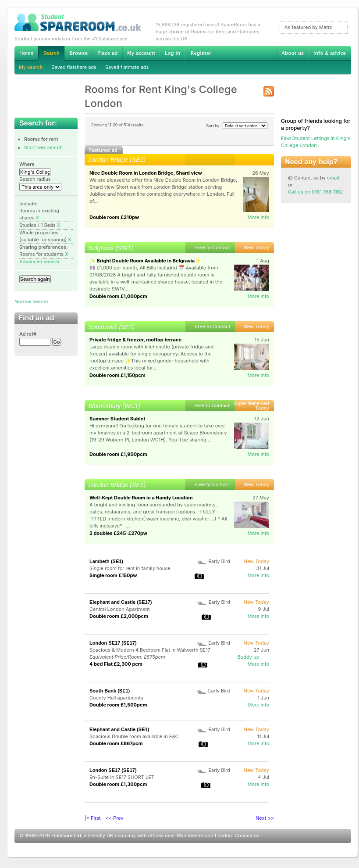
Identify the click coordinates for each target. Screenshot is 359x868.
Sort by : (237, 126)
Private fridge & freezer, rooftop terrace (135, 340)
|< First (93, 818)
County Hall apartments (116, 698)
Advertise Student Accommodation (107, 53)
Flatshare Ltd (66, 836)
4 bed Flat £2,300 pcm (116, 664)
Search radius (35, 179)
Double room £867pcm (116, 743)
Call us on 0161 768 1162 (315, 192)
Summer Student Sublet (117, 419)
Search (51, 53)
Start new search (43, 147)
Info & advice (330, 53)
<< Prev (115, 818)
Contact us (247, 836)
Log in (172, 53)
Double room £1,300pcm (118, 784)
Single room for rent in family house (130, 568)
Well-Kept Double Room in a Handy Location (141, 498)
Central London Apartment (120, 609)
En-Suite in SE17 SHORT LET (122, 777)
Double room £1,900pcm (118, 454)
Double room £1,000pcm (118, 296)
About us (292, 53)
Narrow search (31, 301)
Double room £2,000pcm (119, 616)
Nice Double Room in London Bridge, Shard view (146, 173)
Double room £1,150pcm (117, 375)
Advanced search (39, 262)
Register (201, 53)
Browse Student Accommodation (78, 53)
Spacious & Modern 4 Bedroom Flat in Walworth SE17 (150, 650)
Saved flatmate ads (127, 67)
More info (258, 217)
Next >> (265, 818)
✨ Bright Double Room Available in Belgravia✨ (145, 261)
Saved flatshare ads (74, 67)
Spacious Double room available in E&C (134, 736)
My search (31, 67)
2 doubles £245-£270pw (118, 533)
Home (26, 53)
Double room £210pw (114, 217)
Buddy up (249, 657)
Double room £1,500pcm (118, 705)
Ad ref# (28, 334)
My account (141, 53)
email (333, 178)
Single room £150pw (113, 575)
